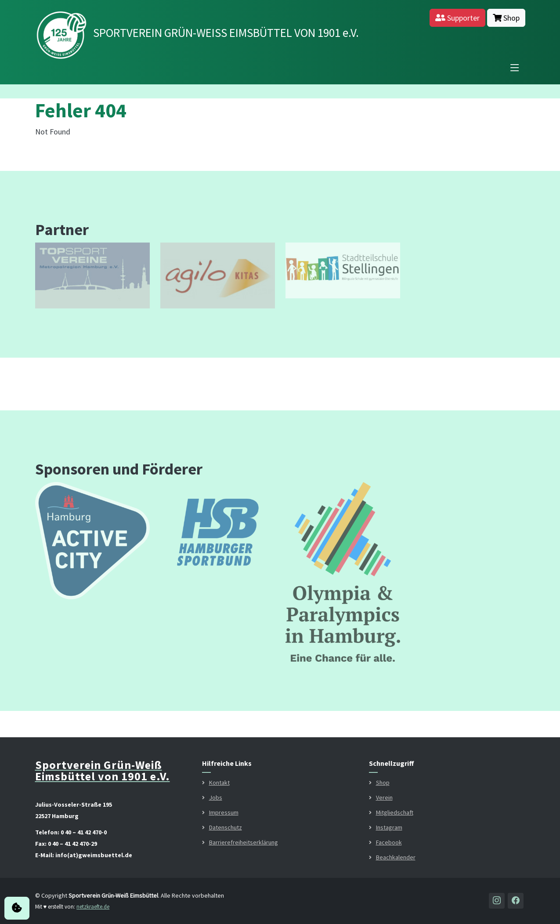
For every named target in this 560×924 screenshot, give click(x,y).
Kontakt (219, 783)
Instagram (389, 827)
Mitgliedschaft (395, 812)
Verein (384, 797)
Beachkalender (396, 857)
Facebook (389, 842)
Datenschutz (226, 827)
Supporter (457, 18)
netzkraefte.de (93, 907)
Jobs (216, 797)
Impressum (224, 812)
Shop (506, 18)
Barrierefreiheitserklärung (244, 842)
